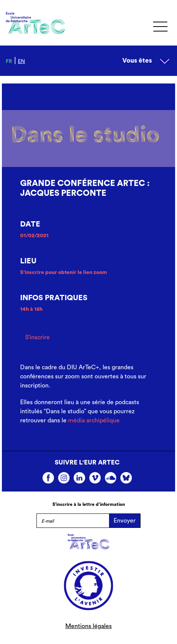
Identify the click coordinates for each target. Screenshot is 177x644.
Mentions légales (88, 626)
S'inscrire (37, 337)
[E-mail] (73, 521)
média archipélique (94, 420)
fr (9, 61)
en (21, 61)
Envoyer (125, 521)
